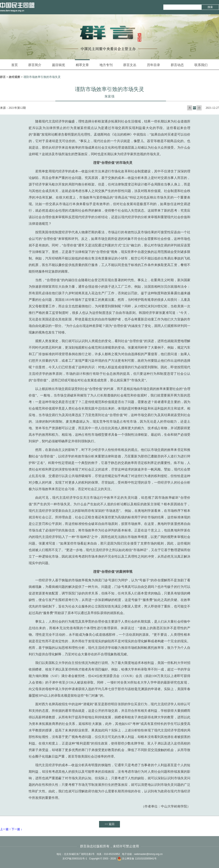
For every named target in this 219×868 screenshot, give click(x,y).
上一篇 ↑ (5, 829)
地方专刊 (106, 65)
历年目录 (154, 65)
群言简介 (35, 65)
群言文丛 (130, 65)
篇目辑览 (59, 65)
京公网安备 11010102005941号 (137, 859)
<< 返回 (109, 824)
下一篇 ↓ (17, 829)
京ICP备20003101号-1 (75, 859)
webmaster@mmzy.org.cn (148, 854)
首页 (15, 65)
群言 (3, 77)
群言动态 (177, 65)
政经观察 (15, 77)
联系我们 (201, 65)
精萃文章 (82, 63)
